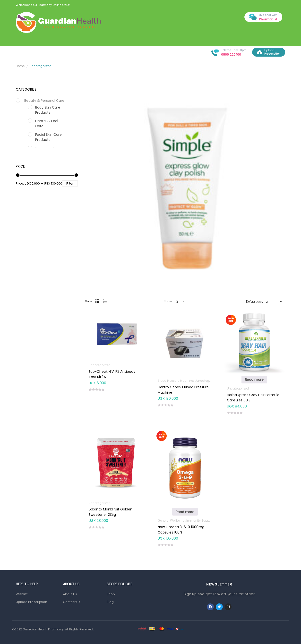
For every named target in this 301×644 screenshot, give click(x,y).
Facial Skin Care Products (48, 137)
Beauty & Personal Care (44, 101)
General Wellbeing (171, 521)
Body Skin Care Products (48, 110)
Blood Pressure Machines (176, 381)
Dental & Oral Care (47, 123)
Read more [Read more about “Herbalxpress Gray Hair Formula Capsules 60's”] (254, 380)
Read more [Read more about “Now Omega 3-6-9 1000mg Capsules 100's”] (185, 512)
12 (177, 301)
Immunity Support (200, 521)
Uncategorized (100, 365)
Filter (70, 183)
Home (20, 66)
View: (89, 301)
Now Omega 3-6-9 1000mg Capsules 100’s (181, 530)
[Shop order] (264, 301)
